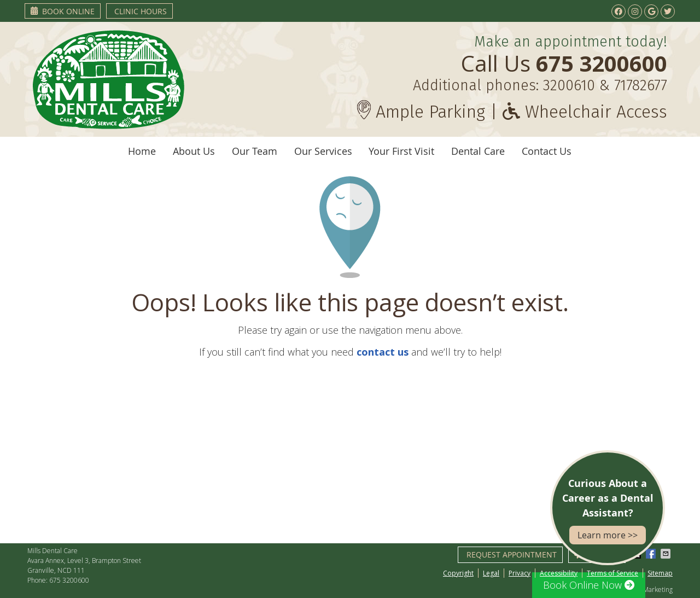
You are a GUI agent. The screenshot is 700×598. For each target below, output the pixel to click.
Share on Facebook (652, 554)
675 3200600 (69, 580)
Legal (491, 573)
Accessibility (559, 573)
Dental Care (478, 151)
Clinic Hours (141, 11)
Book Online (63, 11)
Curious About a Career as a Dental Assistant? (608, 510)
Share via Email (667, 554)
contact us (383, 352)
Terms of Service (612, 573)
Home (142, 151)
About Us (194, 151)
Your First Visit (401, 151)
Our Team (255, 151)
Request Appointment (512, 555)
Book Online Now (589, 585)
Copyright (458, 573)
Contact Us (547, 151)
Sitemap (660, 573)
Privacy (520, 573)
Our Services (323, 151)
